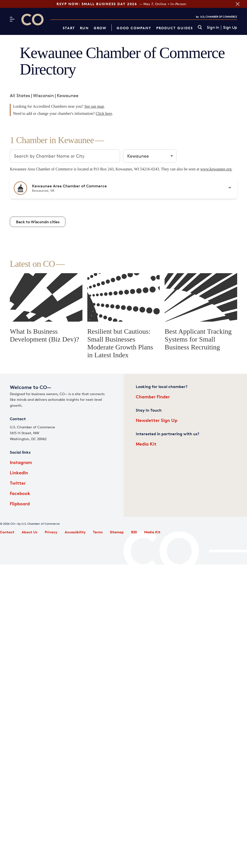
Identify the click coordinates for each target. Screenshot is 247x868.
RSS (134, 532)
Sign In (213, 28)
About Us (30, 532)
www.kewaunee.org (216, 169)
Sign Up (230, 28)
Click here (104, 113)
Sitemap (117, 532)
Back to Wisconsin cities (38, 222)
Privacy (51, 532)
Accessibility (75, 532)
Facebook (20, 493)
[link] (200, 28)
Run (84, 28)
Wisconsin (43, 95)
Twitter (18, 483)
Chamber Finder (153, 397)
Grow (100, 28)
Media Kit (146, 444)
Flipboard (20, 503)
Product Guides (175, 28)
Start (69, 28)
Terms (98, 532)
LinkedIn (19, 472)
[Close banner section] (237, 4)
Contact (7, 532)
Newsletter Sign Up (157, 420)
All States (20, 95)
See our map (94, 106)
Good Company (134, 28)
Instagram (21, 462)
